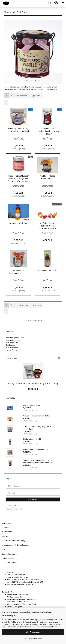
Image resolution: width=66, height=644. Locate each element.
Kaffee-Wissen (12, 350)
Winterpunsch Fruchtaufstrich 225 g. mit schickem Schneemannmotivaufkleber (48, 131)
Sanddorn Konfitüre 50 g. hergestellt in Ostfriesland (18, 130)
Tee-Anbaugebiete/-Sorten (16, 338)
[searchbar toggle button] (50, 3)
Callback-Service (8, 558)
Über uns (5, 536)
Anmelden (33, 499)
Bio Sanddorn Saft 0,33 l (18, 223)
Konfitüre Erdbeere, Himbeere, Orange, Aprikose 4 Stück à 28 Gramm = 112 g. (48, 226)
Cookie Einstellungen (10, 562)
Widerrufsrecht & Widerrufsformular (15, 545)
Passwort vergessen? (14, 509)
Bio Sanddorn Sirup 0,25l (47, 271)
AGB (4, 549)
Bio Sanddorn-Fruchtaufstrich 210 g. (18, 272)
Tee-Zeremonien (12, 343)
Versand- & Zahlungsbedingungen (14, 541)
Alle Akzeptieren (33, 632)
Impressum (6, 527)
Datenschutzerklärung (49, 627)
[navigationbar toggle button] (63, 3)
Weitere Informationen (33, 639)
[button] (6, 96)
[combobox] (22, 96)
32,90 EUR (33, 389)
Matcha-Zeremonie (13, 340)
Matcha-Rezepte (12, 347)
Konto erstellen (12, 505)
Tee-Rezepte (11, 345)
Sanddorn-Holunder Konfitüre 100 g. (47, 177)
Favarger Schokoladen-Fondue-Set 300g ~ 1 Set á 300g (33, 384)
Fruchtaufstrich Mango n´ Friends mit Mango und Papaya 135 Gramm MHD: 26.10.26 (18, 179)
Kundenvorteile (7, 532)
